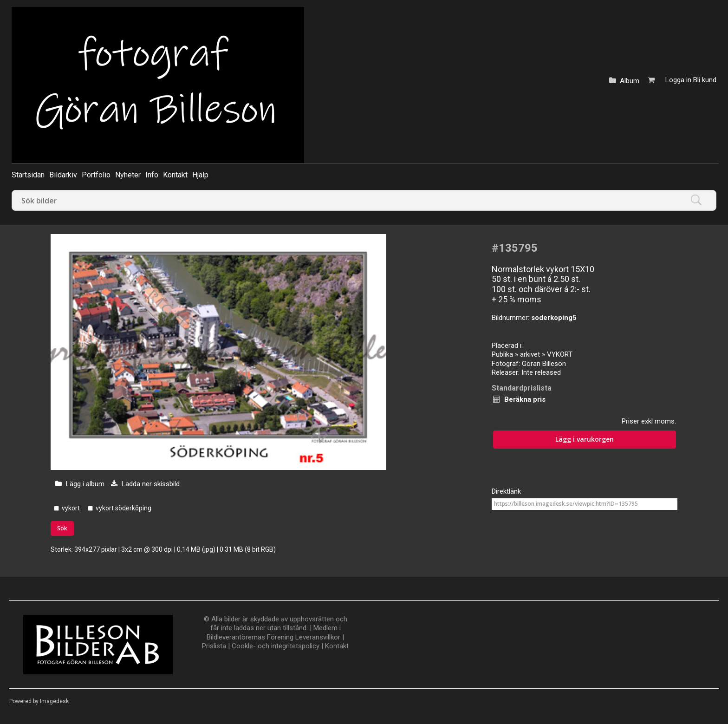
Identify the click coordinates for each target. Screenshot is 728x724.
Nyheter (128, 175)
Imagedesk (54, 701)
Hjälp (200, 175)
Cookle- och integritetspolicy (276, 646)
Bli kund (705, 80)
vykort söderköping (123, 508)
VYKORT (560, 354)
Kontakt (175, 175)
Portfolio (96, 175)
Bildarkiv (63, 175)
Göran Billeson (544, 364)
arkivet (530, 354)
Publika (502, 354)
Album (630, 81)
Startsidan (28, 175)
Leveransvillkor (318, 637)
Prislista (214, 646)
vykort (71, 508)
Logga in (678, 80)
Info (152, 175)
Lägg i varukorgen (585, 439)
